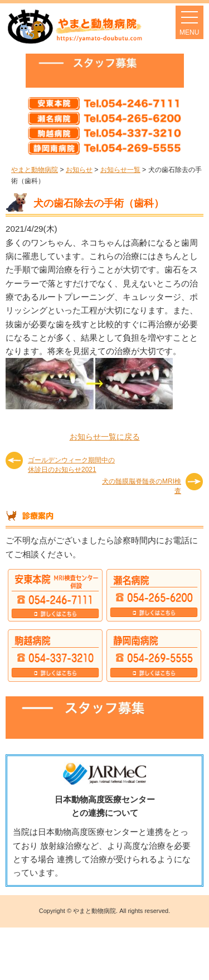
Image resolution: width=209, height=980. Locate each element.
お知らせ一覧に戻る (105, 437)
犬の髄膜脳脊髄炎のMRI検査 (142, 486)
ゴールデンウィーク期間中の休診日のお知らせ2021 (71, 464)
